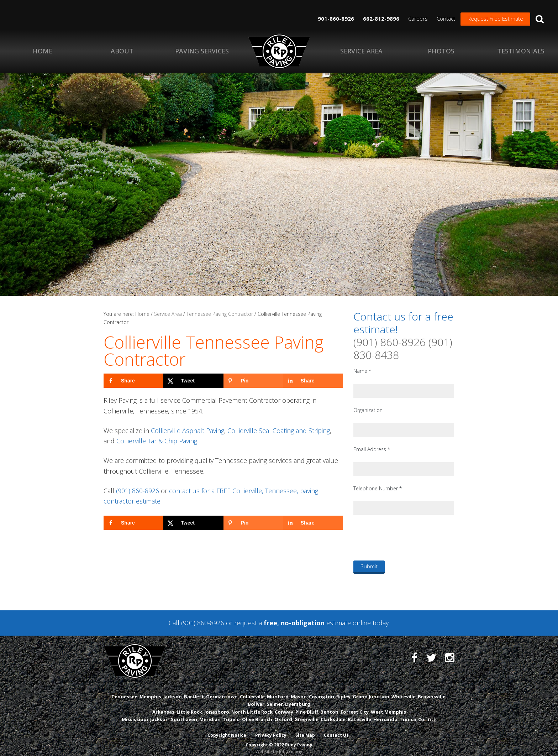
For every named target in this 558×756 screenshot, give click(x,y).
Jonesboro (217, 705)
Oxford (283, 713)
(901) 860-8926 (138, 491)
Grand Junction (371, 690)
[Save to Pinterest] (253, 381)
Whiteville (404, 690)
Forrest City (355, 705)
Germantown (222, 690)
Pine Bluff (307, 705)
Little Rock (189, 705)
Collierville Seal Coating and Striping (279, 431)
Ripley (343, 690)
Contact (446, 19)
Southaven (184, 713)
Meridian (210, 713)
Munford (278, 690)
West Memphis (388, 705)
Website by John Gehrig (279, 745)
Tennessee (124, 690)
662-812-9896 (381, 19)
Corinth (427, 713)
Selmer (275, 698)
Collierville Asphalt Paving (188, 431)
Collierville (252, 690)
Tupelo (231, 713)
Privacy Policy (271, 728)
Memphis (150, 690)
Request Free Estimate (495, 19)
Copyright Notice (227, 728)
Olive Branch (257, 713)
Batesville (359, 713)
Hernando (385, 713)
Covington (322, 690)
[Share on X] (193, 381)
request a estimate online (302, 623)
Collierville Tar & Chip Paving (157, 441)
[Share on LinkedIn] (313, 381)
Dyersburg (298, 698)
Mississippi (135, 713)
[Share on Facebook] (133, 381)
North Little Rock (252, 705)
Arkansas (163, 705)
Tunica (408, 713)
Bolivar (256, 698)
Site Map (306, 728)
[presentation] (407, 537)
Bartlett (194, 690)
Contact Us (337, 728)
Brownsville (432, 690)
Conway (284, 705)
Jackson (173, 690)
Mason (299, 690)
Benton (329, 705)
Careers (418, 19)
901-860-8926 (336, 19)
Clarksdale (333, 713)
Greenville (306, 713)
